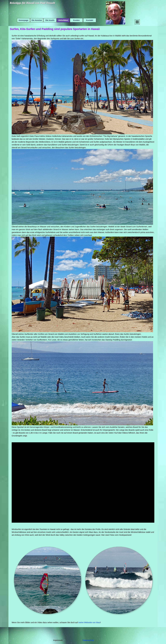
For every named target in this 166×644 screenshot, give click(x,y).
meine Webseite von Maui (89, 622)
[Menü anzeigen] (137, 22)
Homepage (24, 20)
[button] (47, 580)
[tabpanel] (83, 236)
